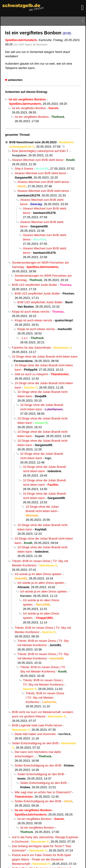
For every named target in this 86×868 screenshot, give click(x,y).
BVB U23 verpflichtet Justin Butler (35, 285)
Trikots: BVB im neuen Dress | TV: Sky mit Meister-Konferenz (45, 698)
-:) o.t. (24, 338)
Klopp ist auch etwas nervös (31, 312)
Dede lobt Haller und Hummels (35, 734)
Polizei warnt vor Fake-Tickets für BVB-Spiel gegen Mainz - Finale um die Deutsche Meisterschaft (41, 859)
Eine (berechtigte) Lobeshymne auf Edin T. (40, 151)
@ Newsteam (40, 44)
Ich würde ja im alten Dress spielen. (38, 574)
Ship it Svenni (24, 169)
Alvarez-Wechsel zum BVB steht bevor (38, 160)
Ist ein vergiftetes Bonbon (29, 108)
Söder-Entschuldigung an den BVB (35, 743)
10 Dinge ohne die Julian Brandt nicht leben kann (45, 357)
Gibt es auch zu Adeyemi (31, 374)
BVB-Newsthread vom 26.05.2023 (33, 142)
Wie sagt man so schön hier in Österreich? (43, 792)
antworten (15, 80)
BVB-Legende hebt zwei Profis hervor (37, 725)
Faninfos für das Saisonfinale (31, 348)
